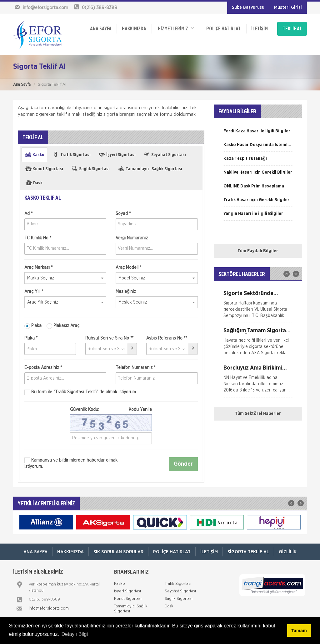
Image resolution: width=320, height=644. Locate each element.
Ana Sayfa (22, 85)
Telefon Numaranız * (135, 368)
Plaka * (31, 338)
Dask (169, 606)
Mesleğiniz (126, 292)
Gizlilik (288, 552)
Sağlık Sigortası (179, 599)
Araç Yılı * (34, 292)
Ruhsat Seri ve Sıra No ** (109, 338)
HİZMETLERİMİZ (176, 28)
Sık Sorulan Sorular (118, 552)
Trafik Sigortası (178, 584)
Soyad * (123, 214)
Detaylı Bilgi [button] (75, 634)
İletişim (260, 29)
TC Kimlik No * (38, 238)
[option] (258, 133)
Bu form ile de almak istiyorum (80, 392)
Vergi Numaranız (132, 238)
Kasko (120, 584)
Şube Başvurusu (248, 8)
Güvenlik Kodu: (111, 410)
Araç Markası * (38, 268)
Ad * (28, 214)
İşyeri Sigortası (127, 591)
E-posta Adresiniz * (43, 368)
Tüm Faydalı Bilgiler (258, 251)
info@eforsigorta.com (49, 608)
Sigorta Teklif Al (248, 552)
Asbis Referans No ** (167, 338)
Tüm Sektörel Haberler (258, 414)
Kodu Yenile (140, 410)
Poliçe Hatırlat (223, 29)
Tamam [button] (299, 631)
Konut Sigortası (128, 599)
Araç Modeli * (128, 268)
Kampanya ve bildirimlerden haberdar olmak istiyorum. (71, 463)
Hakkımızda (134, 29)
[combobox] (65, 278)
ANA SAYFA (101, 29)
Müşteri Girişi (288, 8)
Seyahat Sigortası (180, 591)
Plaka (33, 326)
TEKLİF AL (292, 29)
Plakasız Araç (63, 326)
